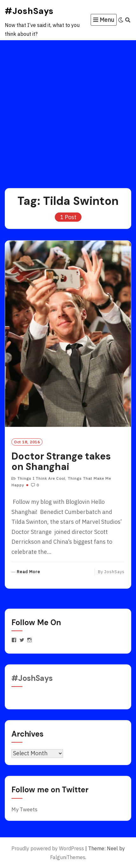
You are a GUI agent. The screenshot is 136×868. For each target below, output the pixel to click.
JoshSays (114, 572)
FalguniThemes (68, 857)
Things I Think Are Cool (41, 478)
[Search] (128, 20)
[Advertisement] (68, 111)
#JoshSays (29, 11)
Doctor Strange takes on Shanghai (61, 461)
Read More (29, 572)
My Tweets (24, 809)
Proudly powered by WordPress (48, 848)
